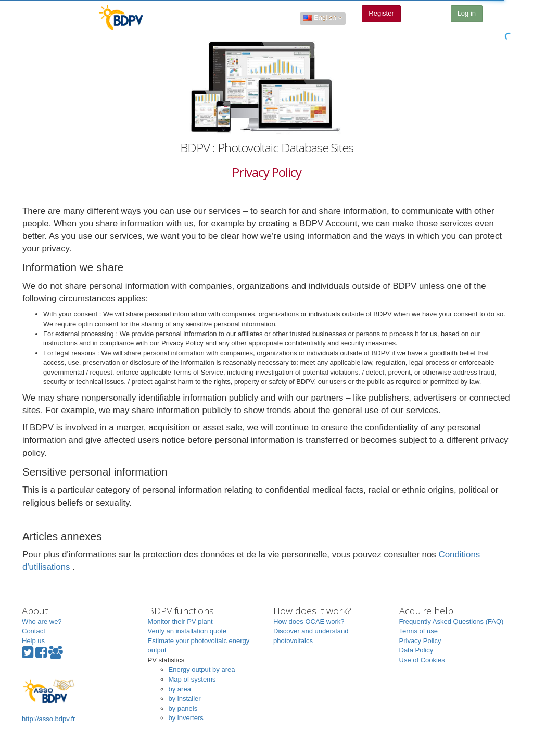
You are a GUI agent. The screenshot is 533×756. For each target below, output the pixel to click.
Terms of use (418, 631)
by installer (185, 699)
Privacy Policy (420, 641)
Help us (33, 641)
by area (180, 689)
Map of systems (192, 679)
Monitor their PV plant (180, 622)
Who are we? (42, 622)
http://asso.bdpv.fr (48, 700)
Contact (34, 631)
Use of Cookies (422, 660)
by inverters (186, 718)
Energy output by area (202, 669)
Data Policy (416, 650)
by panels (183, 708)
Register (381, 13)
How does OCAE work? (309, 622)
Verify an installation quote (187, 631)
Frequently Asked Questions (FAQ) (452, 622)
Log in (467, 13)
